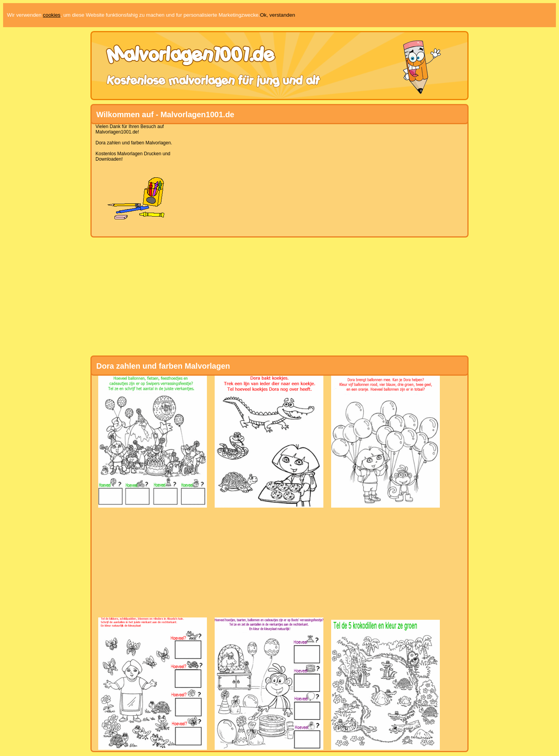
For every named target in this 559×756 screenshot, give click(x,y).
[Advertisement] (276, 178)
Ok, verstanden (278, 15)
